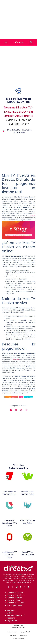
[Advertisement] (18, 20)
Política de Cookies (19, 639)
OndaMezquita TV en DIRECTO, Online (10, 555)
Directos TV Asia (14, 600)
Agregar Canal (25, 632)
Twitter (21, 397)
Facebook (15, 397)
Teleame (11, 610)
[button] (6, 42)
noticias (16, 360)
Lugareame (12, 620)
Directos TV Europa (15, 593)
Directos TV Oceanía (16, 603)
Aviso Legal (23, 635)
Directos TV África (15, 598)
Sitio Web (8, 397)
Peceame (11, 618)
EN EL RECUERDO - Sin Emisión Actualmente (19, 131)
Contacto (13, 635)
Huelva (33, 216)
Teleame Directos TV (18, 108)
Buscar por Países (14, 605)
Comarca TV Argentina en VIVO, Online (10, 523)
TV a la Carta (28, 397)
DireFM (10, 613)
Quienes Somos (12, 632)
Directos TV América (16, 595)
